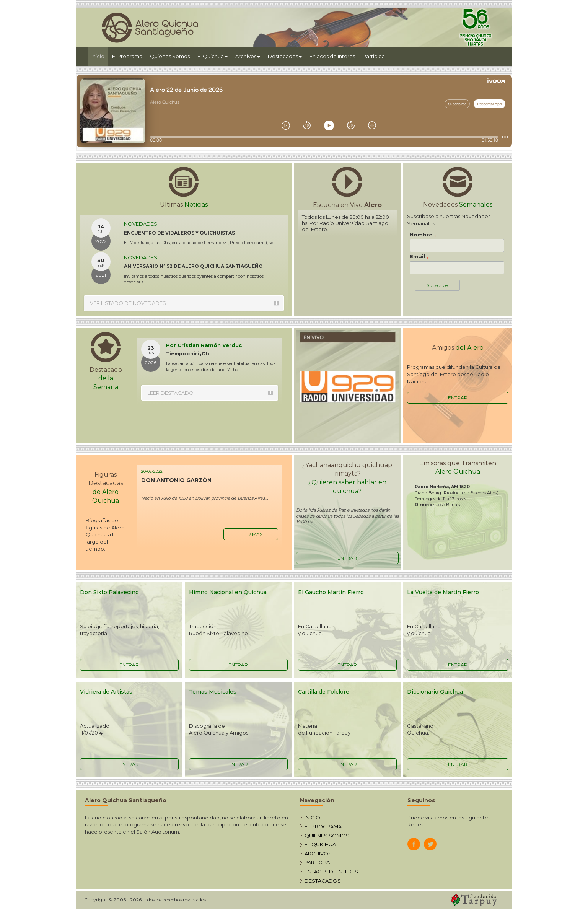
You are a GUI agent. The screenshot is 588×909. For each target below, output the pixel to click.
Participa (374, 56)
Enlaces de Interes (332, 56)
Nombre (423, 235)
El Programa (127, 56)
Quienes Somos (170, 56)
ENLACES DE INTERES (331, 872)
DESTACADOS (323, 881)
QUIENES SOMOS (327, 836)
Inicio (100, 56)
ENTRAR (458, 398)
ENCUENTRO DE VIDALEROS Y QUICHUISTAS (179, 233)
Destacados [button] (285, 56)
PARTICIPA (317, 862)
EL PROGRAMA (323, 826)
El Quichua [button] (213, 56)
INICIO (312, 818)
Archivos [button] (248, 56)
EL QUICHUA (320, 844)
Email (419, 257)
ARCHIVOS (318, 854)
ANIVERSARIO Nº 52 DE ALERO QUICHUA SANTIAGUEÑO (193, 266)
